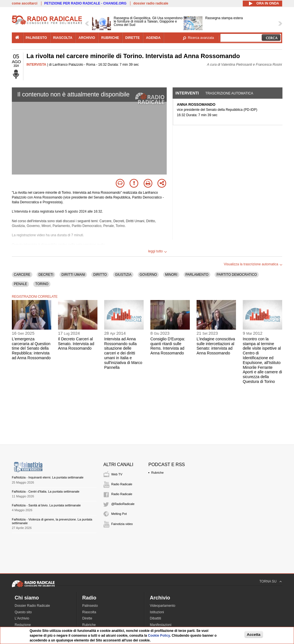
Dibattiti (155, 618)
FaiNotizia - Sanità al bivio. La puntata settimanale (46, 505)
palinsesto (36, 38)
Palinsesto (90, 606)
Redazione (23, 625)
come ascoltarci (25, 3)
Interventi (187, 93)
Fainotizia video (122, 524)
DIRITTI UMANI (73, 275)
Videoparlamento (163, 606)
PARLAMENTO (197, 275)
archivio (87, 38)
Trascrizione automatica (229, 93)
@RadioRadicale (123, 504)
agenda (153, 38)
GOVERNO (148, 275)
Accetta (254, 635)
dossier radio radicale (151, 3)
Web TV (117, 474)
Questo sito (23, 612)
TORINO (42, 284)
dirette (132, 38)
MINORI (171, 275)
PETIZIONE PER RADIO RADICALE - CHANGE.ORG (85, 3)
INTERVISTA (36, 65)
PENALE (20, 284)
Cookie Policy (159, 636)
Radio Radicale (122, 484)
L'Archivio (22, 618)
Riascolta (89, 612)
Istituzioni (157, 612)
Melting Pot (119, 514)
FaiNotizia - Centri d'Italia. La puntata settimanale (46, 491)
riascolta (63, 38)
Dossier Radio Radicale (32, 606)
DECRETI (46, 275)
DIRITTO (100, 275)
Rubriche (157, 473)
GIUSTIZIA (123, 275)
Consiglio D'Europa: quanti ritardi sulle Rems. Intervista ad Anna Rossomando (168, 346)
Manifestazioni (161, 625)
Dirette (87, 618)
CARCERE (22, 275)
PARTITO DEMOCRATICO (237, 275)
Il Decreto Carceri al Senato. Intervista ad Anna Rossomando (76, 344)
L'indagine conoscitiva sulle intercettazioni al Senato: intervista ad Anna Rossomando (216, 346)
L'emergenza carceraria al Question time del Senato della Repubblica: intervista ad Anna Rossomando (31, 348)
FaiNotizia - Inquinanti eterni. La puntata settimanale (48, 477)
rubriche (110, 38)
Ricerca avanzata (201, 38)
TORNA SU (268, 581)
